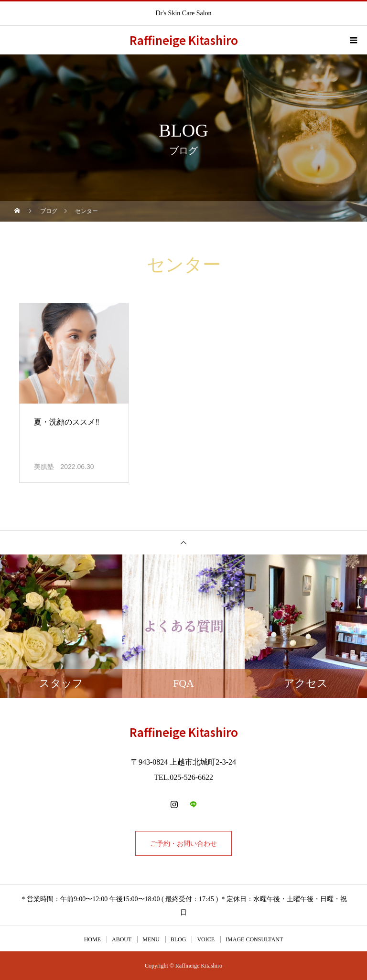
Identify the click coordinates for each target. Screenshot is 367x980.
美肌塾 (44, 467)
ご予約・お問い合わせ (183, 843)
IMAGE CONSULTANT (254, 939)
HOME (92, 939)
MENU (151, 939)
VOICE (206, 939)
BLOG (178, 939)
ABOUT (122, 939)
